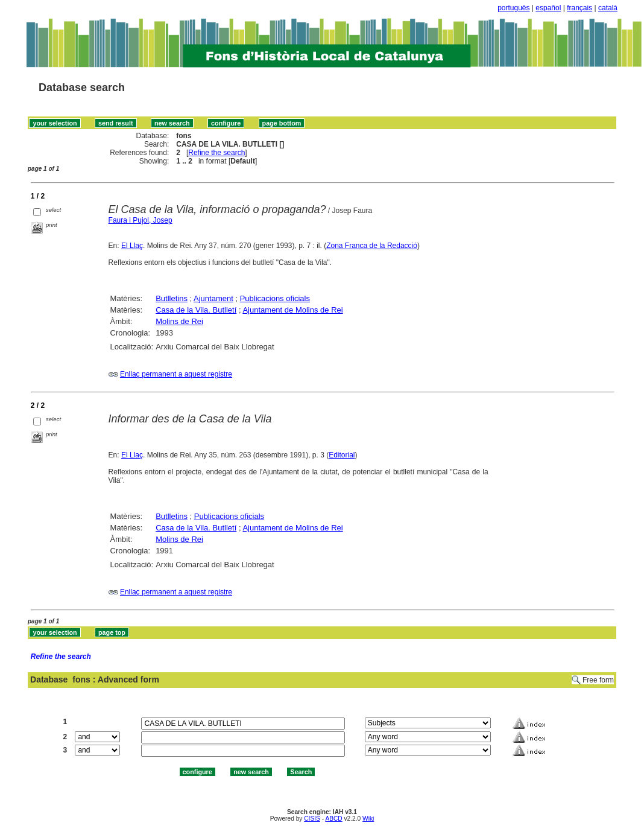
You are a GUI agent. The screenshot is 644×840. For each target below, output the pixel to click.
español (548, 8)
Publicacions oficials (275, 298)
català (608, 8)
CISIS (312, 819)
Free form (598, 680)
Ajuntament (213, 298)
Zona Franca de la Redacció (372, 246)
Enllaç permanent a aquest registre (176, 374)
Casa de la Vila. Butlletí (196, 310)
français (579, 8)
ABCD (333, 819)
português (513, 8)
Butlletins (172, 298)
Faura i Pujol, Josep (140, 220)
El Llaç (132, 246)
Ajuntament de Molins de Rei (292, 310)
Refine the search (216, 153)
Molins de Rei (179, 321)
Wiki (368, 819)
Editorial (342, 455)
